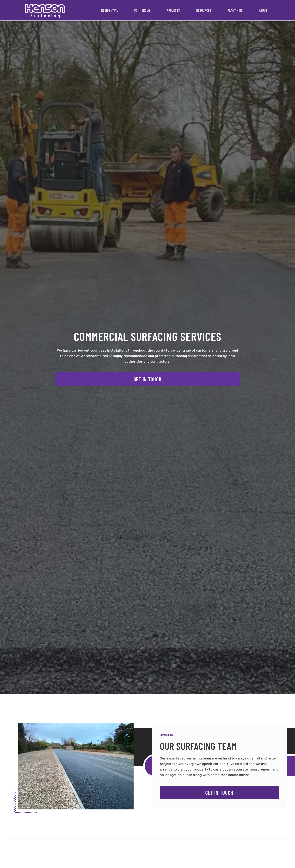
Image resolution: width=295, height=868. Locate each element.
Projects (173, 10)
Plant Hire (235, 10)
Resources (204, 10)
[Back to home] (45, 10)
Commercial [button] (142, 10)
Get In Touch (148, 379)
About (263, 10)
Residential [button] (109, 10)
